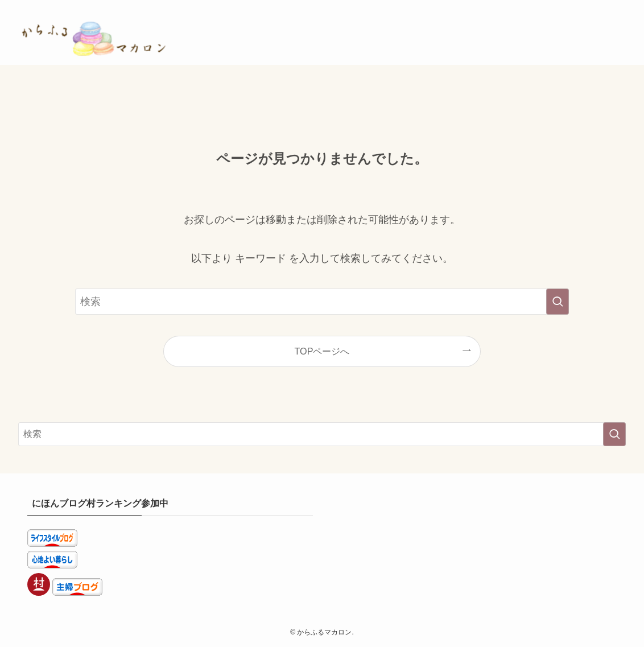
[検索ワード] (322, 302)
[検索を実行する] (558, 302)
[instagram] (544, 6)
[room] (559, 6)
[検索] (618, 6)
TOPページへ (322, 351)
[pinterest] (574, 6)
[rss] (604, 6)
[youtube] (589, 6)
